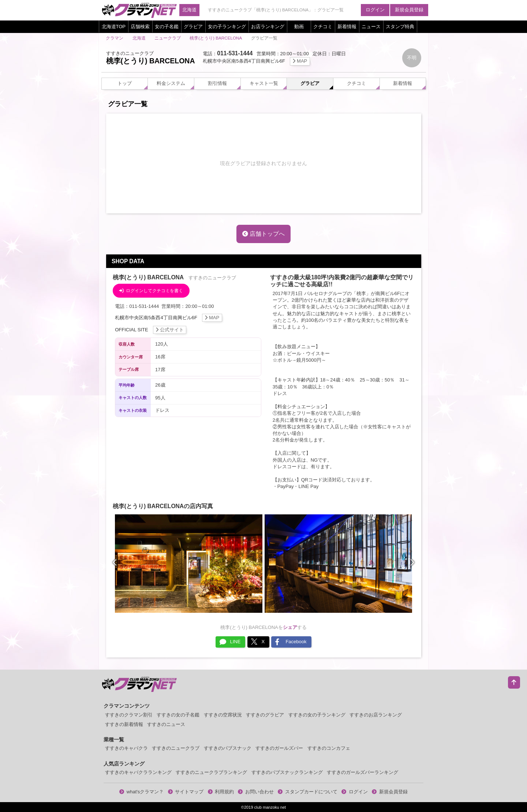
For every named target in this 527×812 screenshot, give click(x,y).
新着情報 (347, 27)
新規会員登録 (409, 10)
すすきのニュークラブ (176, 748)
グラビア (193, 27)
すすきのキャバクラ (126, 748)
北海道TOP (114, 27)
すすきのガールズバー (279, 748)
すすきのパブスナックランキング (287, 772)
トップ (125, 83)
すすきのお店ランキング (376, 715)
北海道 (189, 10)
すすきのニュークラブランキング (211, 772)
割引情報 (217, 83)
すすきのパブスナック (228, 748)
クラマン (115, 38)
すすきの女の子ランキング (317, 715)
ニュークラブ (168, 38)
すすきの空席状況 (223, 715)
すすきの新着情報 (124, 724)
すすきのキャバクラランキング (138, 772)
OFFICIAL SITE (151, 330)
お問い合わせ (256, 792)
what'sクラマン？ (141, 792)
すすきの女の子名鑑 (178, 715)
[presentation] (115, 563)
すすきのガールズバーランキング (362, 772)
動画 (299, 27)
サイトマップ (186, 792)
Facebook (291, 642)
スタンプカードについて (308, 792)
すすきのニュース (166, 724)
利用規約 (221, 792)
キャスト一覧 (264, 83)
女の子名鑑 (167, 27)
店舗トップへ (263, 234)
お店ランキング (268, 27)
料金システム (171, 83)
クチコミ (323, 27)
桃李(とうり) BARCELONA (216, 38)
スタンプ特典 (400, 27)
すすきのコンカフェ (329, 748)
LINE (230, 642)
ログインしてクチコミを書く (151, 290)
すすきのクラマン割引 (129, 715)
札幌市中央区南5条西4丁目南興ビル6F (256, 61)
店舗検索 (140, 27)
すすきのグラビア (265, 715)
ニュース (371, 27)
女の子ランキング (227, 27)
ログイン (375, 10)
